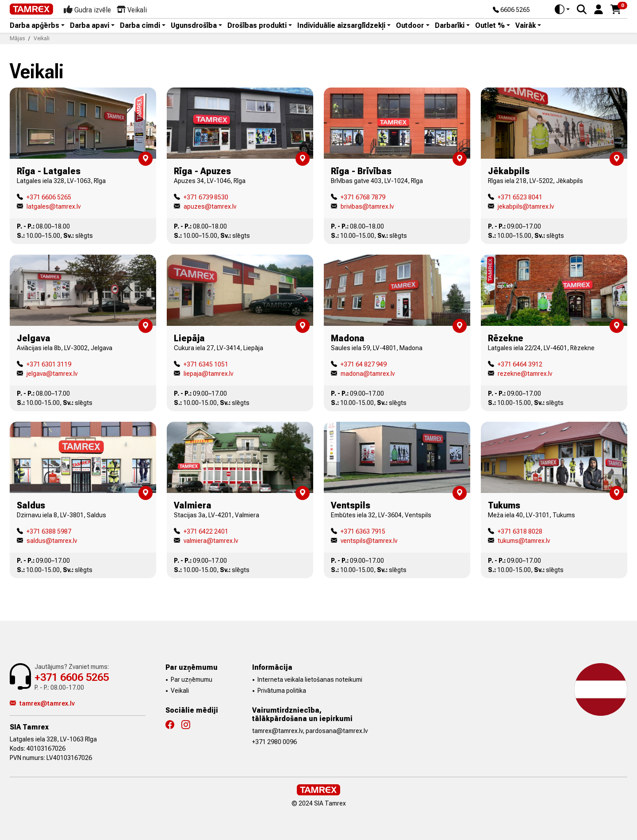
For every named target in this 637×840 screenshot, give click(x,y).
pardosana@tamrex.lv (337, 731)
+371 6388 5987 (44, 531)
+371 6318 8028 (515, 531)
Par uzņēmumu (192, 680)
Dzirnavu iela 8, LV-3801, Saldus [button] (61, 515)
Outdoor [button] (410, 26)
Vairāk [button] (526, 26)
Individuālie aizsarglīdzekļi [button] (341, 26)
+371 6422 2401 (201, 531)
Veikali (180, 691)
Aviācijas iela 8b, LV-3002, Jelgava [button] (65, 348)
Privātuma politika (282, 691)
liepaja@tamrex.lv (203, 374)
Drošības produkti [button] (257, 26)
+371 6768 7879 (358, 197)
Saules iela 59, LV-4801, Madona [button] (377, 348)
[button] (599, 9)
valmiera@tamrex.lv (206, 541)
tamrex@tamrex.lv (42, 703)
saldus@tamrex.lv (47, 541)
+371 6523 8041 (515, 197)
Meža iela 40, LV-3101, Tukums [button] (531, 515)
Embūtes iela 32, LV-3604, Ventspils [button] (381, 515)
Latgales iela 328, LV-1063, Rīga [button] (61, 181)
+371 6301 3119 (44, 364)
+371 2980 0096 (274, 742)
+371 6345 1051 (201, 364)
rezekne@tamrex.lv (520, 374)
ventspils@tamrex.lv (364, 541)
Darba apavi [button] (90, 26)
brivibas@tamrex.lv (362, 206)
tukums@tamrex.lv (519, 541)
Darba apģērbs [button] (35, 26)
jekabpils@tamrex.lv (521, 206)
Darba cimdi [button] (140, 26)
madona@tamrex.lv (363, 374)
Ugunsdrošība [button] (194, 26)
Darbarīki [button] (450, 26)
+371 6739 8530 (201, 197)
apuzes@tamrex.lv (205, 206)
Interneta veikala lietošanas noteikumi (310, 680)
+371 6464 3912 (515, 364)
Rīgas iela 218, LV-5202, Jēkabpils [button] (535, 181)
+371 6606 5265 (44, 197)
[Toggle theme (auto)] (562, 9)
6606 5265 (511, 10)
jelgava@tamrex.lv (47, 374)
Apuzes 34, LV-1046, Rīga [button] (210, 181)
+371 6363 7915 (358, 531)
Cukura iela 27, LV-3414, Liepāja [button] (219, 348)
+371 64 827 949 (359, 364)
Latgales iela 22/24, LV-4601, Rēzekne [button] (541, 348)
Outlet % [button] (490, 26)
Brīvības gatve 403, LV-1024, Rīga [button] (377, 181)
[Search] (582, 9)
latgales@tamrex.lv (49, 206)
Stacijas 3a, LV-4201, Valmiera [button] (217, 515)
